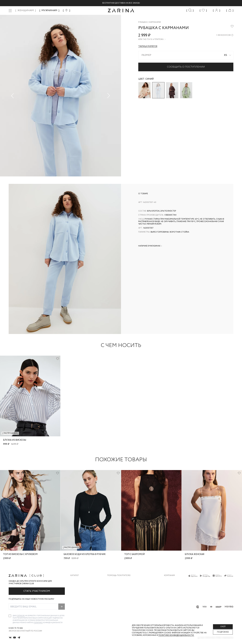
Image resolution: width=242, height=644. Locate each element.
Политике (38, 623)
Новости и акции (173, 599)
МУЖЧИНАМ (49, 10)
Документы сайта (117, 611)
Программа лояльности (120, 599)
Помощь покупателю (119, 576)
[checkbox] (10, 616)
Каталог (75, 576)
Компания (169, 576)
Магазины (169, 605)
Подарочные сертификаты (121, 605)
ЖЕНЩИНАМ (26, 10)
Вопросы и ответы (117, 593)
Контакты (169, 593)
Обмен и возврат (116, 586)
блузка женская (194, 554)
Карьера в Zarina (172, 586)
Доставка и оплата (117, 580)
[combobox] (186, 55)
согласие (21, 616)
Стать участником (37, 591)
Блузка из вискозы (15, 440)
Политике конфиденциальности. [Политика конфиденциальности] (176, 635)
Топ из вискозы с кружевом (20, 554)
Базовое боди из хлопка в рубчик (85, 554)
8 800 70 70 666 (16, 628)
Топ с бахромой (134, 554)
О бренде (169, 580)
